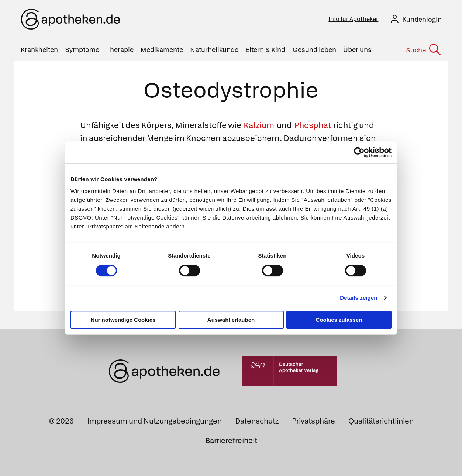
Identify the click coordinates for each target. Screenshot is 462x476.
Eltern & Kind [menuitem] (265, 50)
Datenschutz (257, 421)
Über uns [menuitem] (357, 50)
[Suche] (423, 50)
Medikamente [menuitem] (162, 50)
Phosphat (313, 125)
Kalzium (259, 125)
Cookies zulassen (339, 320)
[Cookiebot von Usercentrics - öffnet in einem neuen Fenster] (359, 152)
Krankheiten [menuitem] (39, 50)
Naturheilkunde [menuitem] (214, 50)
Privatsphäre (313, 421)
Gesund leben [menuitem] (314, 50)
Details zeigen (358, 298)
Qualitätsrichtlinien (381, 421)
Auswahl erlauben (231, 320)
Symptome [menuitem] (82, 50)
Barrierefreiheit (231, 440)
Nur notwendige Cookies (123, 320)
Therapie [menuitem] (120, 50)
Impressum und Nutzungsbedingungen (154, 421)
